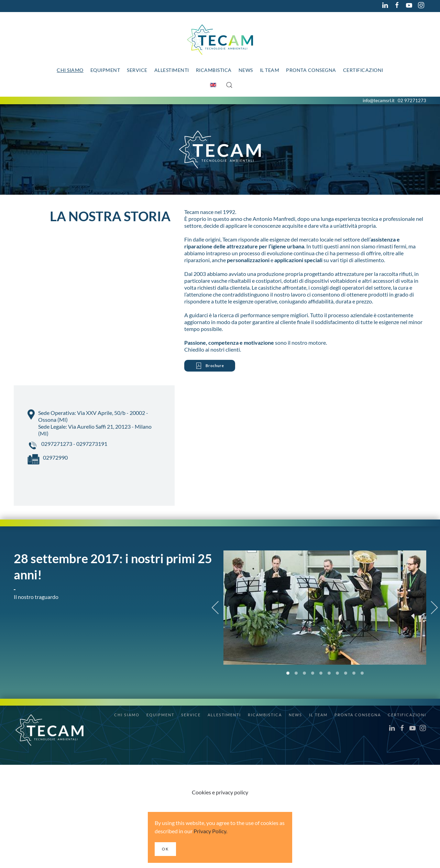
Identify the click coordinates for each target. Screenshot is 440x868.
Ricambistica (214, 70)
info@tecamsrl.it (379, 100)
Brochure (210, 366)
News (246, 70)
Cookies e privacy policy (220, 792)
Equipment (105, 70)
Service (137, 70)
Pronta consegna (311, 70)
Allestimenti (172, 70)
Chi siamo (70, 70)
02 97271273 (412, 100)
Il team (270, 70)
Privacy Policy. (210, 831)
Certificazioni (363, 70)
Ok (165, 849)
